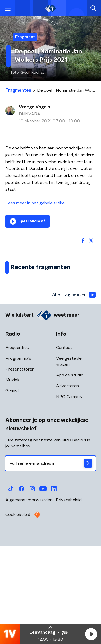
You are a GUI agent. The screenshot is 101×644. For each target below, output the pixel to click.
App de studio (70, 477)
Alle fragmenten (74, 396)
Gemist (12, 492)
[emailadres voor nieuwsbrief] (50, 565)
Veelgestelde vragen (69, 463)
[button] (91, 634)
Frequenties (17, 449)
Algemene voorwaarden (29, 602)
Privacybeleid (69, 602)
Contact (64, 449)
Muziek (12, 482)
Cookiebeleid (18, 616)
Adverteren (67, 488)
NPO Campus (69, 498)
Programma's (18, 460)
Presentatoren (20, 471)
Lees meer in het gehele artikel (36, 203)
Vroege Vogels (34, 107)
